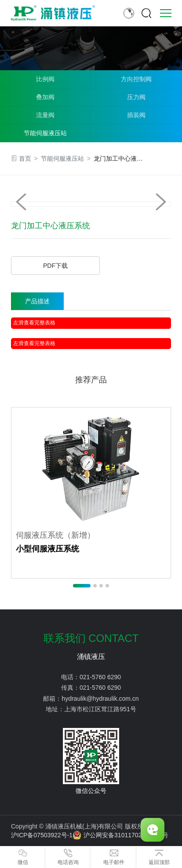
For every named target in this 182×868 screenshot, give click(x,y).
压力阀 (136, 97)
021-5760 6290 (100, 677)
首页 (25, 158)
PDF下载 (55, 266)
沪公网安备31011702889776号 (120, 835)
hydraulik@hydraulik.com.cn (100, 699)
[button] (161, 202)
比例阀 (45, 79)
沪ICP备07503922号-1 (42, 835)
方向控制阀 (136, 79)
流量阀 (45, 115)
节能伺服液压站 (45, 133)
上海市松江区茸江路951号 (100, 709)
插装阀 (136, 115)
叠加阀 (45, 97)
